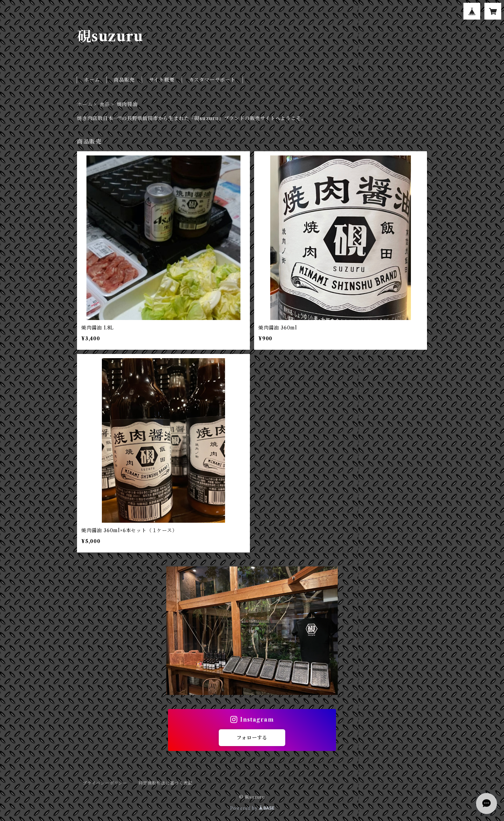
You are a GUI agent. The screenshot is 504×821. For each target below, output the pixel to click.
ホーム (92, 80)
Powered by (252, 808)
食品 (105, 104)
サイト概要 (162, 80)
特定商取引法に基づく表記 (166, 783)
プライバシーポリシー (105, 783)
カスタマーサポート (212, 80)
